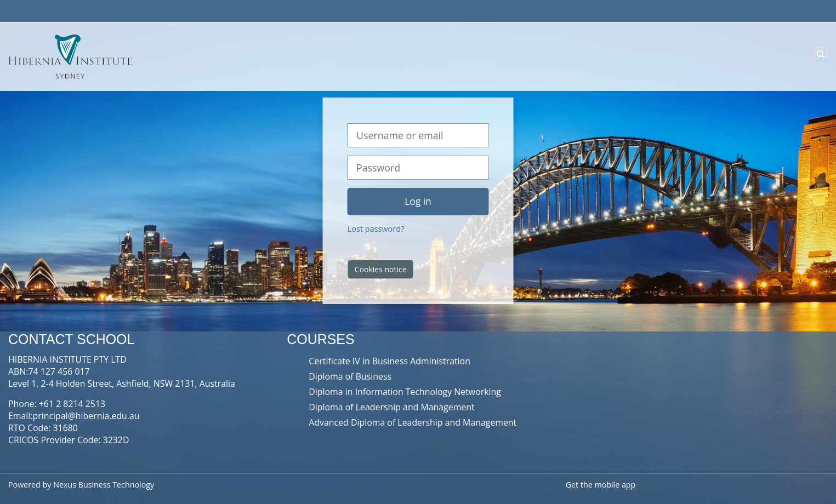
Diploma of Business (350, 376)
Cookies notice (381, 269)
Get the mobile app (601, 485)
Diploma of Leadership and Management (391, 407)
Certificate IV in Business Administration (389, 361)
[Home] (69, 56)
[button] (821, 54)
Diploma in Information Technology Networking (405, 392)
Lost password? (376, 229)
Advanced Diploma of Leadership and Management (413, 422)
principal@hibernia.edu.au (86, 416)
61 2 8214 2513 (75, 404)
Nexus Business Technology (105, 485)
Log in (418, 201)
